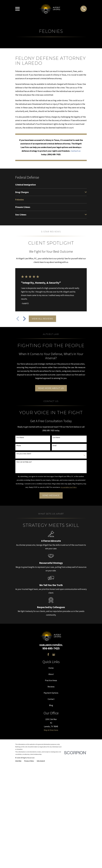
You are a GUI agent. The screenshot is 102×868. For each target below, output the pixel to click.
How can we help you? (24, 462)
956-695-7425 (51, 648)
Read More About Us (51, 388)
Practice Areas (51, 680)
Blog (51, 705)
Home (51, 668)
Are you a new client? (24, 454)
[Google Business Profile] (54, 654)
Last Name (56, 437)
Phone (19, 446)
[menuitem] (51, 185)
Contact (51, 699)
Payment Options (51, 693)
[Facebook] (48, 654)
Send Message (51, 495)
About (51, 674)
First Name (20, 437)
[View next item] (24, 319)
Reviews (51, 687)
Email (55, 446)
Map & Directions (51, 730)
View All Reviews (42, 319)
